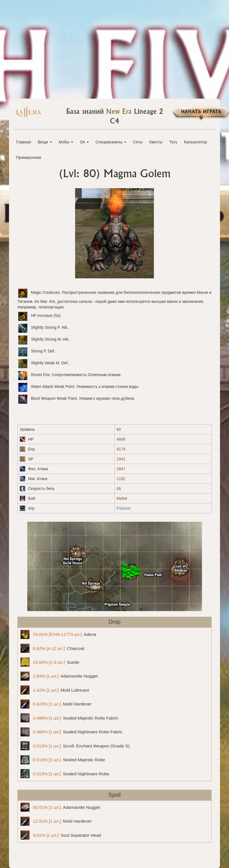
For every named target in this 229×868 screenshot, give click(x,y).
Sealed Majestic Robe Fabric (69, 718)
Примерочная (29, 157)
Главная (23, 142)
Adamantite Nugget (59, 676)
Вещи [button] (45, 142)
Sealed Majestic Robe (63, 760)
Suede (50, 662)
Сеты (138, 142)
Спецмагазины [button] (111, 142)
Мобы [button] (66, 142)
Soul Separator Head (61, 835)
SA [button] (84, 142)
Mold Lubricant (55, 690)
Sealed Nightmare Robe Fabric (71, 732)
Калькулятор (196, 142)
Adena (58, 634)
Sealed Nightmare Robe (65, 774)
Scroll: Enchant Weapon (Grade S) (75, 746)
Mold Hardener (56, 704)
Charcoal (52, 648)
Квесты (156, 142)
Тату (173, 142)
